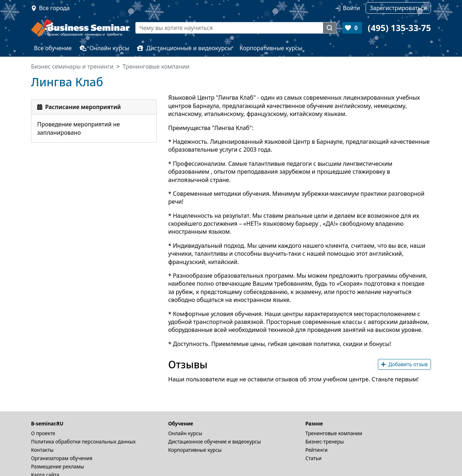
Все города (54, 8)
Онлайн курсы (104, 48)
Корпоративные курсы (271, 48)
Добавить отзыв (404, 364)
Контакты (42, 450)
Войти (351, 8)
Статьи (313, 458)
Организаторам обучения (62, 458)
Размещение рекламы (58, 466)
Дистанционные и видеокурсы (184, 48)
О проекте (43, 433)
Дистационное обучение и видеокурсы (215, 442)
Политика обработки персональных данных (83, 442)
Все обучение (53, 48)
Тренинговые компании (334, 433)
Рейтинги (317, 450)
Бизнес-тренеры (325, 442)
